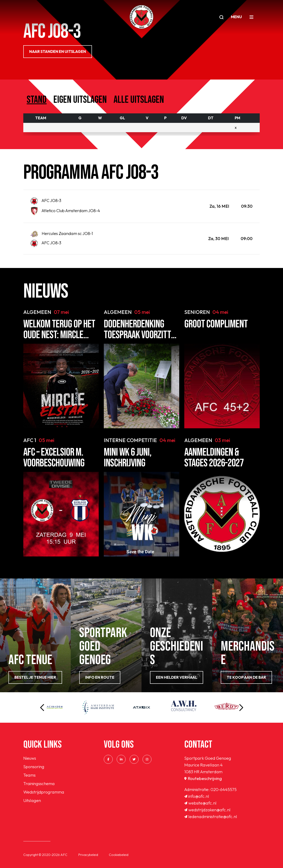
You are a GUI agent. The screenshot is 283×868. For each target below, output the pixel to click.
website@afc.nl (200, 803)
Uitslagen (32, 800)
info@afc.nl (197, 796)
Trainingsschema (39, 784)
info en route (100, 677)
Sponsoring (34, 767)
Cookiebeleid (119, 855)
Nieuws (30, 758)
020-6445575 (224, 789)
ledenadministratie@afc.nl (211, 816)
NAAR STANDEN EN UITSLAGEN (58, 52)
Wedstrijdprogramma (44, 792)
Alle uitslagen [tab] (139, 100)
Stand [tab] (37, 100)
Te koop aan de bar (246, 677)
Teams (29, 775)
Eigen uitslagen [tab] (80, 100)
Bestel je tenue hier (35, 677)
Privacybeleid (88, 855)
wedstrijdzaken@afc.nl (207, 810)
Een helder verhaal (177, 677)
